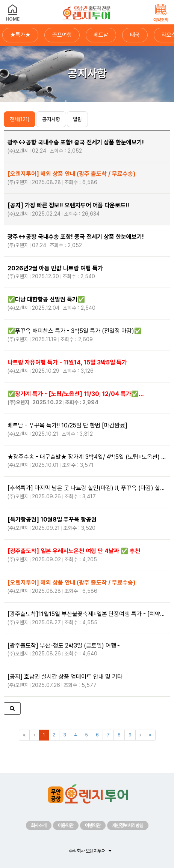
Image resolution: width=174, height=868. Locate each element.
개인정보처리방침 (128, 825)
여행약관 (93, 825)
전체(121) (20, 119)
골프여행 (62, 35)
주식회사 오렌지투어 (87, 851)
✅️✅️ (87, 304)
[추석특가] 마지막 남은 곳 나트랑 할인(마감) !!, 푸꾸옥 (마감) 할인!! (87, 492)
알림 (77, 119)
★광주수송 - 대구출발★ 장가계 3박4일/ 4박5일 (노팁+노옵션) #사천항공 (87, 461)
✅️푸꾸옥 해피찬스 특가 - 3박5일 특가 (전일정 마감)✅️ (87, 335)
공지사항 (51, 119)
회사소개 (39, 825)
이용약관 (66, 825)
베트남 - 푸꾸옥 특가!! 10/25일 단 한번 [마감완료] (87, 430)
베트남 (101, 35)
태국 (135, 35)
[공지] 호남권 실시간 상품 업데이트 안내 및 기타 (87, 681)
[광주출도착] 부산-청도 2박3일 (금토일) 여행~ (87, 650)
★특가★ (20, 35)
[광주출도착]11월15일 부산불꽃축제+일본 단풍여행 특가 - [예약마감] (87, 618)
